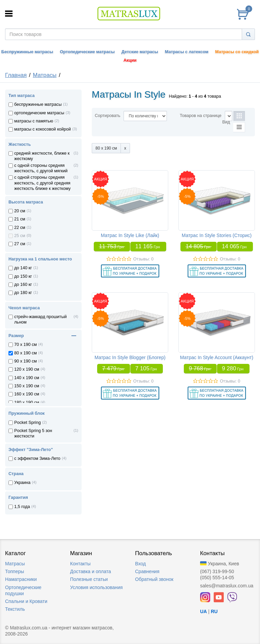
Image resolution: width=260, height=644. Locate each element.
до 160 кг (23, 285)
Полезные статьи (89, 579)
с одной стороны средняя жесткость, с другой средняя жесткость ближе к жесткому (42, 183)
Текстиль (15, 609)
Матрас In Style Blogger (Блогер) (130, 357)
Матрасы (45, 75)
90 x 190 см (26, 361)
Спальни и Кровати (26, 601)
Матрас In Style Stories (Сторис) (217, 235)
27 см (20, 244)
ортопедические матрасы (39, 113)
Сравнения (147, 571)
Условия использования (96, 587)
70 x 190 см (26, 345)
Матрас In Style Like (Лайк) (130, 235)
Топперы (15, 571)
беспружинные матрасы (38, 104)
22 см (20, 228)
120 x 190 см (27, 369)
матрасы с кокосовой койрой (42, 129)
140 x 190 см (27, 378)
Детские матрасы (140, 52)
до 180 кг (23, 293)
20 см (20, 211)
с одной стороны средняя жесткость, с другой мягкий (41, 168)
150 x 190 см (27, 386)
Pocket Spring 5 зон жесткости (33, 433)
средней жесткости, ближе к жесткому (42, 156)
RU (214, 611)
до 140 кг (23, 268)
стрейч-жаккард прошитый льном (40, 319)
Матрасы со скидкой (237, 52)
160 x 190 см (27, 394)
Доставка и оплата (91, 571)
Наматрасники (21, 579)
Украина (22, 483)
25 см (20, 236)
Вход (140, 564)
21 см (20, 219)
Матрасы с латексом (187, 52)
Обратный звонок (154, 579)
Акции (130, 60)
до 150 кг (23, 276)
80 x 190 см (26, 353)
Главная (16, 75)
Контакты (80, 564)
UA (203, 611)
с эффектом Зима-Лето (37, 458)
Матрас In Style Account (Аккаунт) (217, 357)
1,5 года (22, 507)
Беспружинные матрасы (27, 52)
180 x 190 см (27, 403)
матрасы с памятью (34, 121)
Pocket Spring (27, 423)
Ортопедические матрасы (87, 52)
